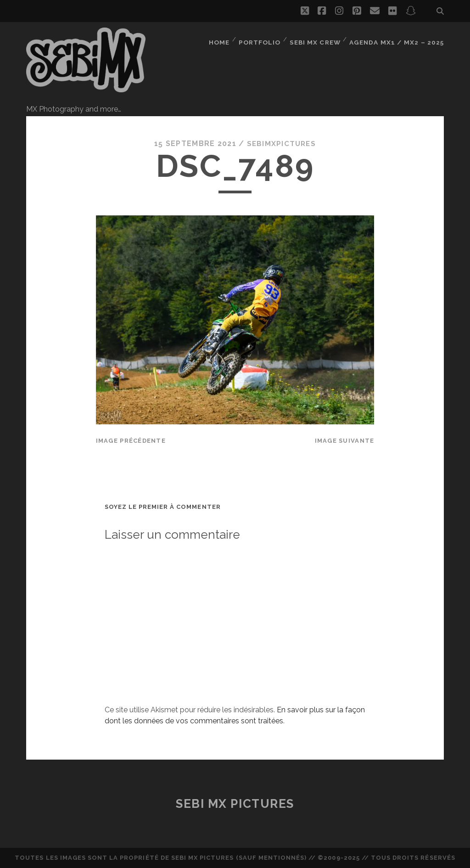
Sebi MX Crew (319, 39)
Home (222, 39)
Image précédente (131, 441)
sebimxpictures (281, 144)
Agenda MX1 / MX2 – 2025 (399, 39)
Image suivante (345, 441)
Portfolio (263, 39)
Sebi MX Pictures (235, 804)
